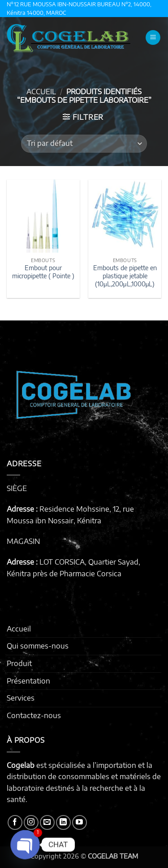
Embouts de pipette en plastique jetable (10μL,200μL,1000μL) (125, 276)
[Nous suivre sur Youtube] (80, 822)
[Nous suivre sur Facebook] (15, 822)
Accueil (41, 92)
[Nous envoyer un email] (47, 822)
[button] (153, 37)
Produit (19, 663)
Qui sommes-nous (38, 646)
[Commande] (84, 144)
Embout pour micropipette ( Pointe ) (43, 272)
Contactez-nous (34, 715)
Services (21, 698)
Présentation (28, 681)
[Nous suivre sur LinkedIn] (63, 822)
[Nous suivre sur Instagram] (31, 822)
